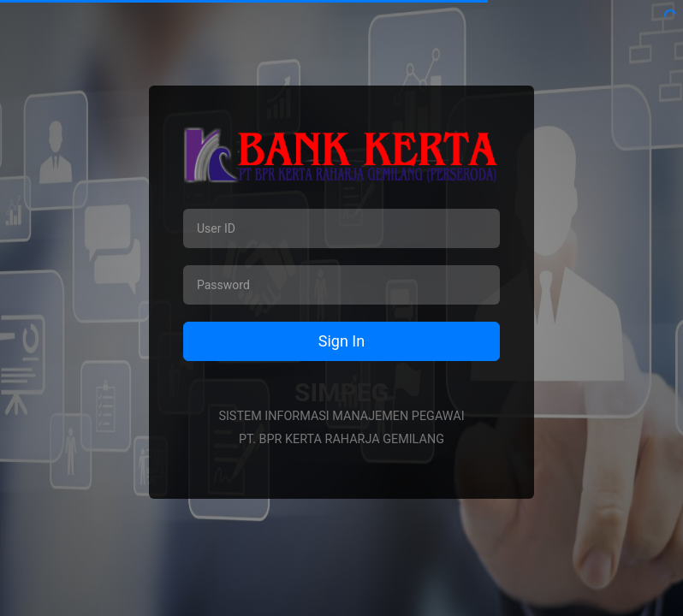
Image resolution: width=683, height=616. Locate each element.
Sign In (341, 341)
